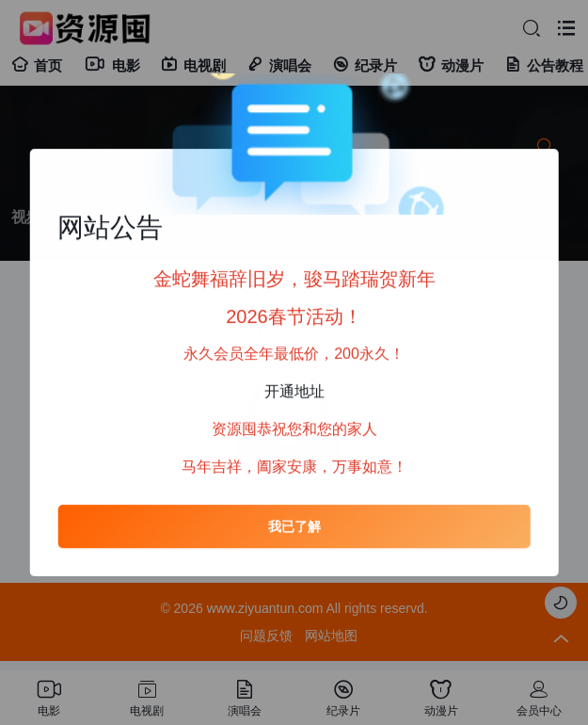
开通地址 (294, 392)
